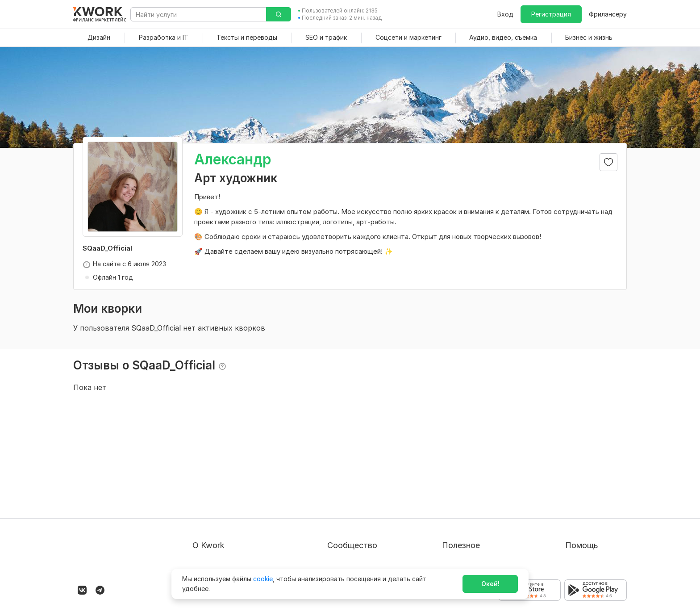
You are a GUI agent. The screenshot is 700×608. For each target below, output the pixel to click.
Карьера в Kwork (218, 537)
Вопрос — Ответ (591, 472)
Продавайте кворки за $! (481, 505)
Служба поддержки (596, 488)
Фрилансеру (608, 14)
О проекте (208, 472)
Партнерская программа (366, 488)
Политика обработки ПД (231, 505)
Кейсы (337, 505)
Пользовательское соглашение (241, 488)
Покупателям (462, 472)
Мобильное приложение (479, 553)
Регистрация (551, 14)
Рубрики (455, 537)
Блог (334, 472)
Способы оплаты (219, 521)
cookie (263, 579)
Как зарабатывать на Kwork (485, 521)
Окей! (490, 584)
